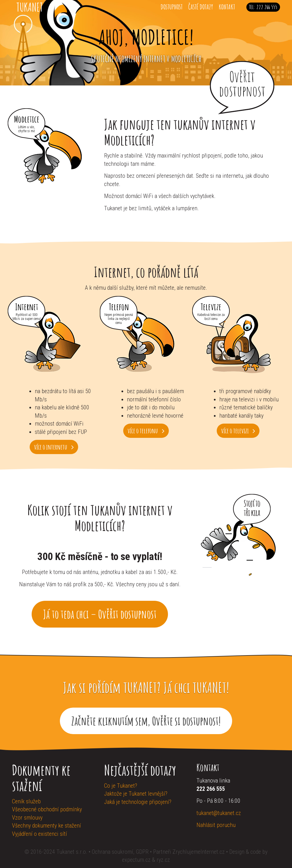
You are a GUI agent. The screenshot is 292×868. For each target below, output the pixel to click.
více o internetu (54, 447)
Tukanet (30, 7)
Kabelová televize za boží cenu (211, 317)
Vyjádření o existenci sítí (39, 834)
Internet (27, 306)
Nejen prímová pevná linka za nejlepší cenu (119, 319)
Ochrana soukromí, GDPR (120, 852)
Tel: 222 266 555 (263, 7)
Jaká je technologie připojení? (138, 802)
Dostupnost (172, 7)
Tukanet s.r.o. (73, 852)
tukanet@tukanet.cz (219, 813)
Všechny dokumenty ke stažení (46, 826)
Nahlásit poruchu (216, 825)
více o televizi (238, 431)
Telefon (119, 306)
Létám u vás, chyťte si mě (27, 129)
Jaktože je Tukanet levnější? (136, 794)
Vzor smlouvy (27, 818)
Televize (211, 306)
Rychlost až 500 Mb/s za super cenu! (27, 317)
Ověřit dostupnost (242, 84)
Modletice (27, 118)
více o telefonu (146, 431)
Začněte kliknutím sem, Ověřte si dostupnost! (146, 721)
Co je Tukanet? (121, 786)
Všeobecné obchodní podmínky (47, 809)
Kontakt (227, 7)
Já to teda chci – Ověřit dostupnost (100, 614)
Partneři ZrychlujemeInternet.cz (189, 852)
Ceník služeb (26, 801)
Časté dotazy (201, 7)
